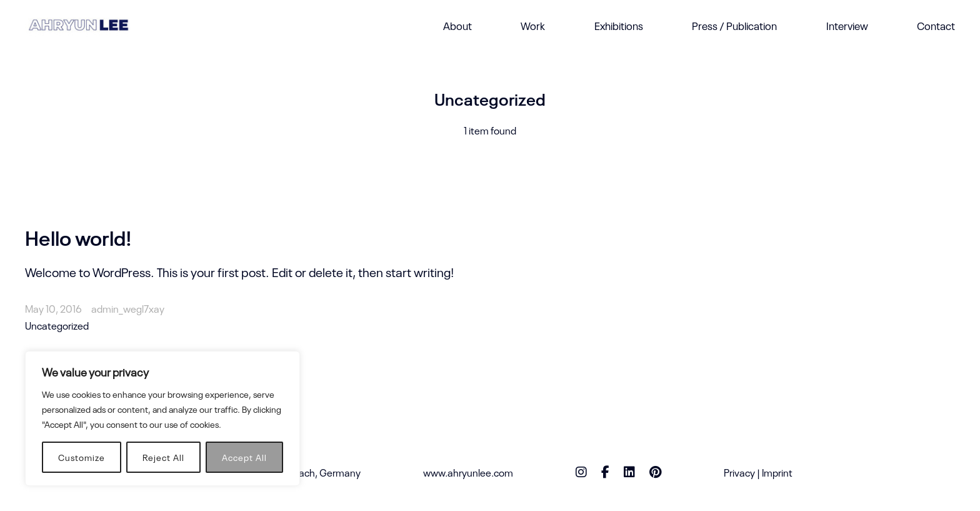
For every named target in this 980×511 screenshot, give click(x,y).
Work (533, 25)
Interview (847, 25)
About (457, 25)
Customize (82, 457)
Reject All (163, 457)
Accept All (244, 457)
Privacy (739, 472)
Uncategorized (57, 325)
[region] (162, 418)
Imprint (777, 472)
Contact (936, 25)
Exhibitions (619, 25)
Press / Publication (734, 25)
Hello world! (78, 237)
